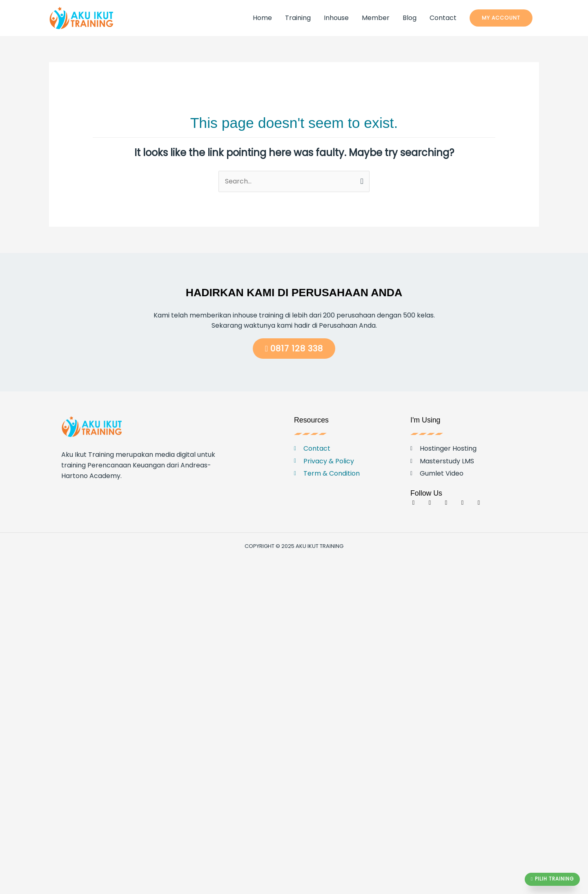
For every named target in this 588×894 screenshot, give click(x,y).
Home (262, 18)
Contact (443, 18)
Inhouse (336, 18)
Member (376, 18)
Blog (410, 18)
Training (298, 18)
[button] (501, 18)
